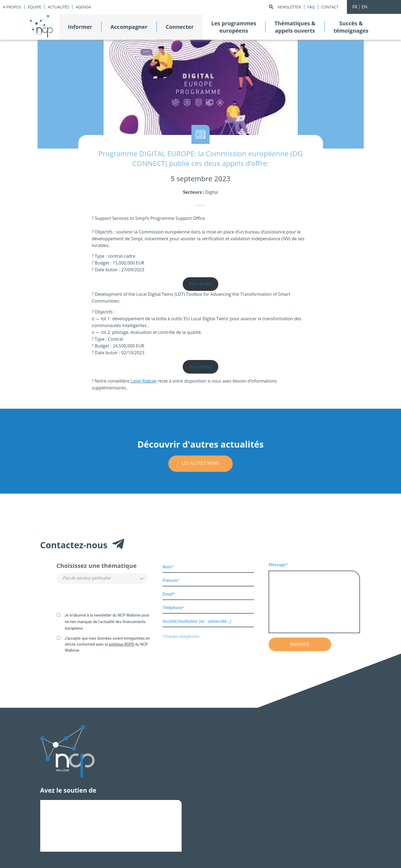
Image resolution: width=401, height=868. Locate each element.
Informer (80, 27)
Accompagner (129, 27)
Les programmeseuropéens (234, 27)
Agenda (83, 7)
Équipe (34, 7)
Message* (314, 598)
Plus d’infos (200, 284)
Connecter (180, 27)
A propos (12, 7)
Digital (212, 192)
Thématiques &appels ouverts (295, 27)
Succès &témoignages (351, 27)
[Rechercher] (271, 7)
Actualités (58, 7)
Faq (311, 7)
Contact (330, 7)
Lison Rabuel (143, 381)
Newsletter (289, 7)
